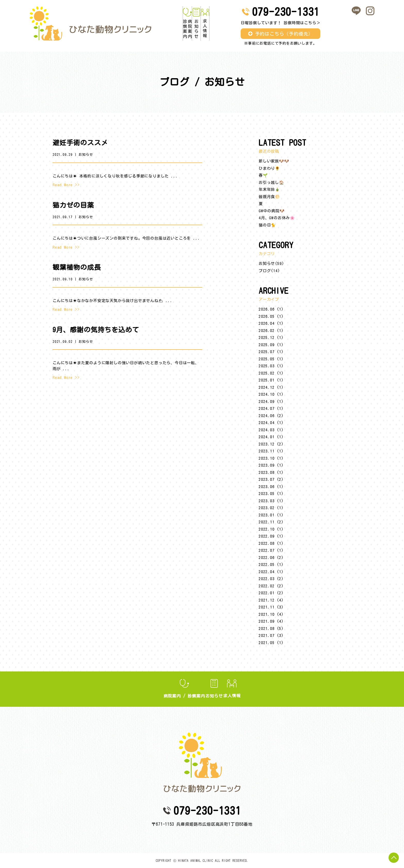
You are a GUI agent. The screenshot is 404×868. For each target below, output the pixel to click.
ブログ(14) (269, 271)
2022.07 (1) (271, 550)
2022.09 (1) (271, 536)
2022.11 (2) (271, 522)
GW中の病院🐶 (272, 211)
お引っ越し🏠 (271, 182)
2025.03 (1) (271, 366)
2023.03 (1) (271, 501)
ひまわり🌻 (269, 168)
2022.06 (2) (271, 558)
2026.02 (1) (271, 331)
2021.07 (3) (271, 635)
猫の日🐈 (267, 225)
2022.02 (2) (271, 586)
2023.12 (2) (271, 444)
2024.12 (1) (271, 387)
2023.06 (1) (271, 487)
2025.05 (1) (271, 359)
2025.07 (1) (271, 352)
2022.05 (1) (271, 565)
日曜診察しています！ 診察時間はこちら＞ (295, 23)
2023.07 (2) (271, 479)
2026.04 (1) (271, 323)
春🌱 (263, 175)
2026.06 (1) (271, 309)
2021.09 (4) (271, 621)
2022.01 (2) (271, 593)
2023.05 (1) (271, 494)
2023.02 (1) (271, 508)
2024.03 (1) (271, 430)
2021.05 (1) (271, 643)
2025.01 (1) (271, 380)
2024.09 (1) (271, 401)
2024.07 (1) (271, 408)
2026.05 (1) (271, 316)
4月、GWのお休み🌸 (277, 218)
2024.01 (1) (271, 437)
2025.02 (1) (271, 373)
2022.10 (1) (271, 529)
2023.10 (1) (271, 458)
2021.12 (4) (271, 600)
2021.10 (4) (271, 614)
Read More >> (66, 185)
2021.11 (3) (271, 607)
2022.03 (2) (271, 579)
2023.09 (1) (271, 465)
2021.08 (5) (271, 628)
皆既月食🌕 (269, 197)
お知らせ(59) (271, 263)
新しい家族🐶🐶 (274, 161)
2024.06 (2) (271, 416)
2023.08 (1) (271, 472)
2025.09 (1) (271, 345)
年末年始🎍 (269, 189)
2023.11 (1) (271, 451)
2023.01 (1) (271, 515)
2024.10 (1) (271, 394)
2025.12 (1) (271, 338)
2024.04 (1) (271, 423)
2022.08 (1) (271, 543)
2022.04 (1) (271, 572)
